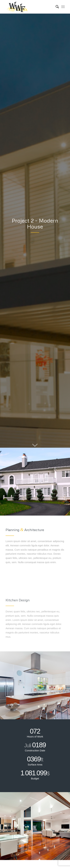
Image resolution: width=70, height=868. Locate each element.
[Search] (56, 7)
